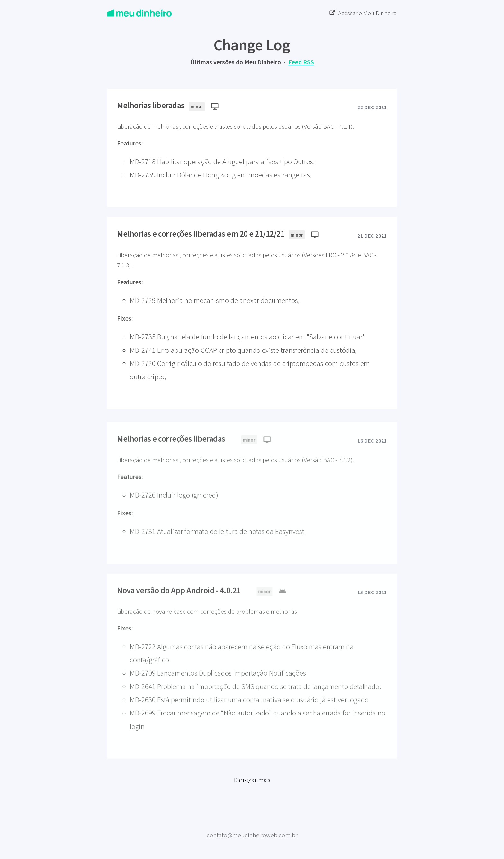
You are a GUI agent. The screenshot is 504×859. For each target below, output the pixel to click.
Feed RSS (301, 62)
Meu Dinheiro (252, 825)
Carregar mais (252, 783)
